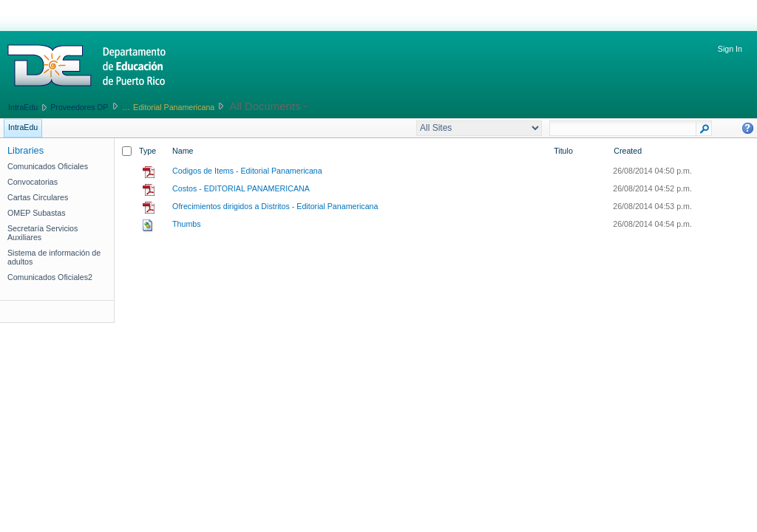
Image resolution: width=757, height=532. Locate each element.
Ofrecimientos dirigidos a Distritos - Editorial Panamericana (275, 206)
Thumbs (187, 224)
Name (183, 151)
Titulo (563, 151)
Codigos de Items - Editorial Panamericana (247, 171)
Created (628, 151)
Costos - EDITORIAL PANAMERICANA (241, 188)
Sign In (730, 49)
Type (147, 151)
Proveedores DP (79, 107)
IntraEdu (23, 107)
